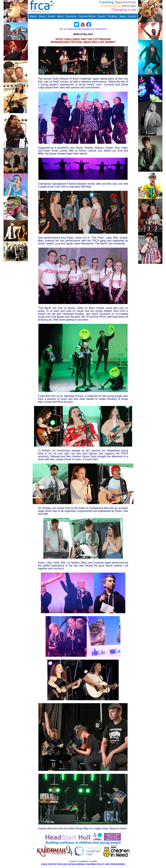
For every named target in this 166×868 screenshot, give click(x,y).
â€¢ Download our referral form (92, 29)
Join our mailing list (68, 29)
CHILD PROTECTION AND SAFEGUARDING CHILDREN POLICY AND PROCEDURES (83, 864)
